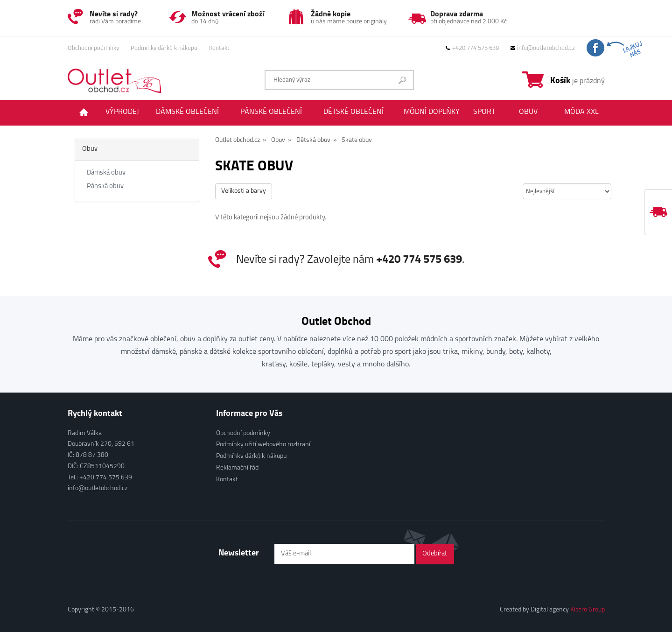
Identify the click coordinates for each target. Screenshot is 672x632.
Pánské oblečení (271, 112)
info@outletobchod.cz (543, 48)
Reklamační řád (237, 468)
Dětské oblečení (353, 112)
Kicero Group (588, 610)
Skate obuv (357, 140)
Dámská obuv (106, 173)
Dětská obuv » (317, 140)
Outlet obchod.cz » (241, 140)
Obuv (528, 112)
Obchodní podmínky (93, 48)
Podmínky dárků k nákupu (164, 48)
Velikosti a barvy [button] (244, 191)
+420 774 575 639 (472, 48)
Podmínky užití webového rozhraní (263, 445)
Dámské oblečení (187, 112)
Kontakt (219, 48)
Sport (484, 112)
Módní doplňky (432, 112)
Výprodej (122, 112)
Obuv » (281, 140)
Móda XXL (581, 112)
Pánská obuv (105, 186)
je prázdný (577, 80)
